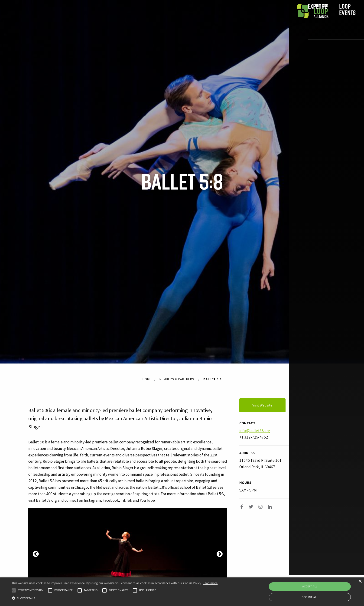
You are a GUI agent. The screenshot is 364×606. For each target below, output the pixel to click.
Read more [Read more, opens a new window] (210, 583)
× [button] (360, 581)
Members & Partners (177, 379)
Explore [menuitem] (104, 18)
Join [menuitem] (263, 18)
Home (147, 379)
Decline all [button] (310, 597)
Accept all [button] (310, 586)
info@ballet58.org (255, 431)
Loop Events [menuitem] (143, 18)
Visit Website (269, 405)
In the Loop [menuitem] (184, 18)
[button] (14, 590)
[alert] (182, 592)
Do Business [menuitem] (224, 18)
